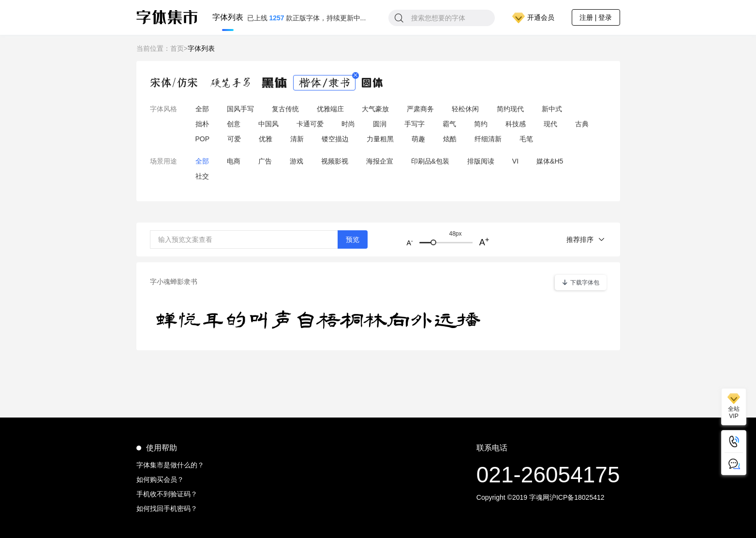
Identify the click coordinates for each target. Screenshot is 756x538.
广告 (265, 161)
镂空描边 (335, 139)
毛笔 (526, 139)
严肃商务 (420, 109)
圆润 (380, 124)
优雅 (266, 139)
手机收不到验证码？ (167, 494)
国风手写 (240, 109)
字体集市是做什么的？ (170, 465)
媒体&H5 (550, 161)
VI (515, 161)
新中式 (552, 109)
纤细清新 (488, 139)
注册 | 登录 (596, 17)
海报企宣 (380, 161)
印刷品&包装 (430, 161)
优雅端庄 (330, 109)
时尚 (348, 124)
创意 (234, 124)
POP (203, 139)
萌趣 (418, 139)
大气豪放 (375, 109)
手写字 (415, 124)
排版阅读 (481, 161)
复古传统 (285, 109)
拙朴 (202, 124)
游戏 (296, 161)
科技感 (516, 124)
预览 (353, 239)
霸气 (449, 124)
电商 (234, 161)
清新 (297, 139)
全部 (202, 109)
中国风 (268, 124)
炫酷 (450, 139)
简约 (481, 124)
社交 (202, 176)
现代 (550, 124)
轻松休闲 (465, 109)
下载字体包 (581, 283)
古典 (582, 124)
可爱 (234, 139)
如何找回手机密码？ (167, 508)
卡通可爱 (310, 124)
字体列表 (228, 18)
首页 (177, 48)
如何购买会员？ (160, 479)
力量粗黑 (380, 139)
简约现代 (510, 109)
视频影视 (335, 161)
